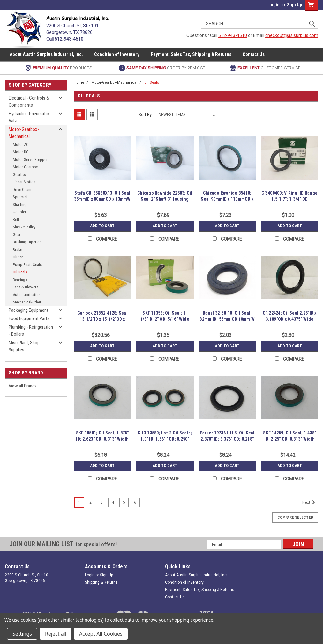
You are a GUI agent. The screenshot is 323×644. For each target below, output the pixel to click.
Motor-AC (21, 145)
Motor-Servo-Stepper (30, 160)
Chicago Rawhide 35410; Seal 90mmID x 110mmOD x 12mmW (227, 199)
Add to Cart (102, 226)
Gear (17, 235)
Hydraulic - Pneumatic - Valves (30, 117)
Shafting (20, 205)
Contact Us (254, 54)
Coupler (19, 212)
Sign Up (294, 5)
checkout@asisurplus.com (292, 35)
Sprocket (20, 197)
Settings (22, 634)
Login (274, 5)
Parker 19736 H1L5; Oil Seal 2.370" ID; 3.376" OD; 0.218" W (227, 439)
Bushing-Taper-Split (29, 242)
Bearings (20, 280)
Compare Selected (295, 517)
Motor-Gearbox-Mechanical (24, 133)
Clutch (18, 257)
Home (79, 83)
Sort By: (146, 115)
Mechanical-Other (27, 302)
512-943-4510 (233, 35)
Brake (17, 250)
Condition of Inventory (117, 54)
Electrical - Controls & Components (29, 102)
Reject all (56, 634)
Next (310, 502)
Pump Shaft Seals (27, 265)
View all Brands (23, 386)
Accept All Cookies (101, 634)
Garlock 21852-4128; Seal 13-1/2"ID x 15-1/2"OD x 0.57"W (102, 319)
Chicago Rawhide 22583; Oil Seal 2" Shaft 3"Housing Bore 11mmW (165, 199)
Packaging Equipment (28, 310)
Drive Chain (22, 190)
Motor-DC (21, 152)
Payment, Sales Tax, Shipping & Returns (191, 54)
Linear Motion (24, 182)
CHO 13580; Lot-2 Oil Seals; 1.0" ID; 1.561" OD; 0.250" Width (165, 439)
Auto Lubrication (27, 295)
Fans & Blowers (26, 287)
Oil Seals (20, 272)
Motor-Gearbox (25, 167)
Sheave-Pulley (24, 227)
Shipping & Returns (101, 582)
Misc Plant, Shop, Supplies (25, 346)
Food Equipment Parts (29, 318)
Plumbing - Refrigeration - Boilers (31, 331)
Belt (16, 220)
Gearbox (20, 175)
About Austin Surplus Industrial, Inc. (46, 54)
